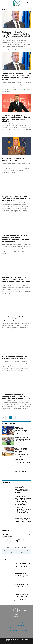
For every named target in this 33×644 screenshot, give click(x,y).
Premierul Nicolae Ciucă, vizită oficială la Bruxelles (14, 160)
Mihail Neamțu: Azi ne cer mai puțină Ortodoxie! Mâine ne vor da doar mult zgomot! (23, 566)
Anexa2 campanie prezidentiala (16, 630)
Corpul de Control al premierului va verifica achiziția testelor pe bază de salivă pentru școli (16, 198)
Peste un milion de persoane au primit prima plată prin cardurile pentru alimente (23, 462)
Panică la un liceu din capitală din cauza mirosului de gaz (21, 471)
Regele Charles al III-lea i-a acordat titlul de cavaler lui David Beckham (23, 439)
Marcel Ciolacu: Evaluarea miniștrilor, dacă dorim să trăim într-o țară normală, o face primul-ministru (16, 118)
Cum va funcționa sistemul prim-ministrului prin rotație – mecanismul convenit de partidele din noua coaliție (15, 239)
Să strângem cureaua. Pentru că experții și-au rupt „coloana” (22, 575)
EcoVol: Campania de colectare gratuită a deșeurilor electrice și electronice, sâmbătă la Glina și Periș (22, 489)
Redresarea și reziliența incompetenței (22, 585)
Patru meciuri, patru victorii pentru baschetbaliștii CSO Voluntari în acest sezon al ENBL (22, 430)
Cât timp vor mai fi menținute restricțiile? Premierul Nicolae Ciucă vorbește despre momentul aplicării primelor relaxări (16, 35)
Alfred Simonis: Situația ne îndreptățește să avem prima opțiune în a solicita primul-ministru (16, 396)
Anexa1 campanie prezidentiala (16, 628)
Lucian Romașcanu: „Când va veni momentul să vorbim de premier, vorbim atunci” (15, 319)
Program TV (17, 617)
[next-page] (18, 418)
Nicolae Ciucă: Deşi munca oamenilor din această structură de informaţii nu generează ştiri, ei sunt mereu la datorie (16, 77)
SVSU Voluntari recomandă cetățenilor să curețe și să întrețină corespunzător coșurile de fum (23, 511)
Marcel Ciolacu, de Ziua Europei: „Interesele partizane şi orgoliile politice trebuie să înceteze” (22, 598)
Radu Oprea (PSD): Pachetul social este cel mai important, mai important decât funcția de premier (16, 279)
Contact (17, 614)
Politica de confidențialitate (16, 625)
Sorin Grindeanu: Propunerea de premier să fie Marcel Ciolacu (15, 358)
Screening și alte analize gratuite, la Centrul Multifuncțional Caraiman (23, 520)
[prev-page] (3, 418)
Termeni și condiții (17, 623)
